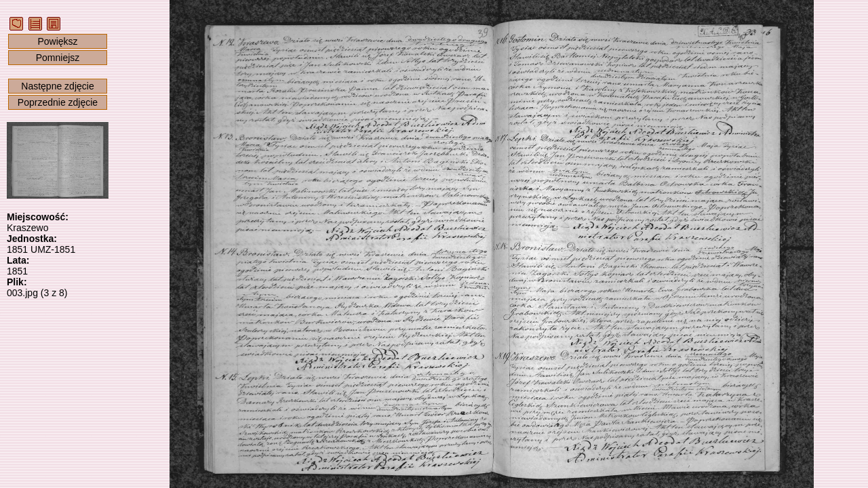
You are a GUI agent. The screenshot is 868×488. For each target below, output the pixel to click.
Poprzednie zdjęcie (58, 102)
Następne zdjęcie (57, 86)
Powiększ (57, 41)
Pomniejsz (58, 58)
